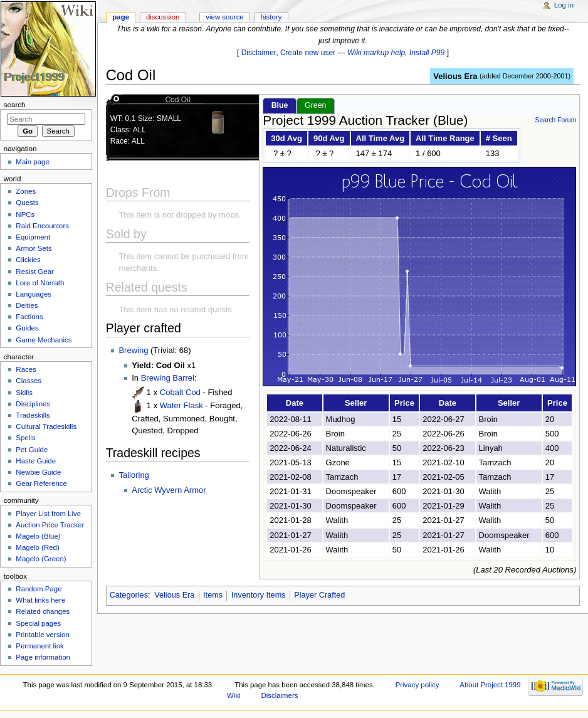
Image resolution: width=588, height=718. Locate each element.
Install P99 (427, 53)
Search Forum (555, 120)
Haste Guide (36, 461)
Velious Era (455, 76)
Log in (564, 5)
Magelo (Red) (37, 547)
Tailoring (134, 475)
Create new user (308, 53)
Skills (24, 393)
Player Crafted (319, 595)
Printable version (42, 635)
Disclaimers (279, 695)
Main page (33, 162)
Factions (29, 317)
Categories (129, 595)
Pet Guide (32, 450)
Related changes (43, 611)
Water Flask (181, 405)
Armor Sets (34, 248)
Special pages (38, 623)
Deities (27, 305)
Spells (25, 438)
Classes (29, 381)
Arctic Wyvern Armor (169, 490)
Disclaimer (259, 53)
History (271, 17)
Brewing (133, 350)
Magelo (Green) (41, 559)
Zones (26, 191)
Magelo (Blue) (38, 536)
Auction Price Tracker (50, 525)
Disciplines (33, 404)
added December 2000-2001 (525, 76)
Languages (34, 294)
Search (15, 105)
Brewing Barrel (168, 378)
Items (213, 595)
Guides (27, 328)
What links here (40, 600)
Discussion (163, 17)
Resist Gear (34, 272)
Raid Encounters (42, 226)
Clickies (28, 260)
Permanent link (39, 646)
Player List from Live (48, 514)
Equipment (33, 237)
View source (224, 17)
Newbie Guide (38, 472)
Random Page (39, 589)
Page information (43, 657)
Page (121, 17)
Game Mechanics (44, 340)
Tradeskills (33, 415)
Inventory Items (259, 595)
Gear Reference (41, 483)
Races (26, 369)
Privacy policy (417, 685)
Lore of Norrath (40, 283)
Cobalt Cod (180, 392)
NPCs (25, 214)
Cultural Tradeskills (46, 426)
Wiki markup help (376, 53)
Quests (27, 203)
